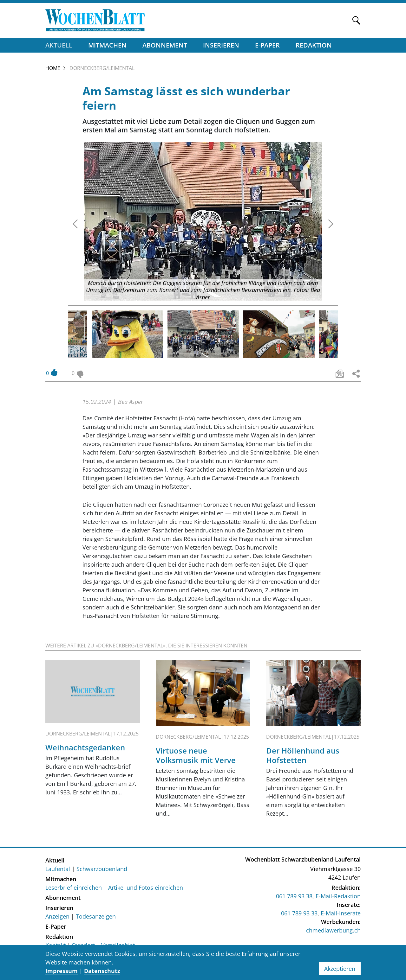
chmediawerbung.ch (333, 930)
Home (53, 68)
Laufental (58, 869)
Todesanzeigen (96, 916)
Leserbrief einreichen (74, 888)
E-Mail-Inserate (341, 913)
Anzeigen (57, 916)
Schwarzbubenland (102, 869)
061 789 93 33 (299, 913)
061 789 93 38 (294, 896)
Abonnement (165, 45)
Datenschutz (102, 971)
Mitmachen (107, 45)
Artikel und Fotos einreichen (146, 888)
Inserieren (221, 45)
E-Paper (267, 45)
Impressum (62, 971)
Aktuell (59, 45)
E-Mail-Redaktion (338, 896)
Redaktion (314, 45)
